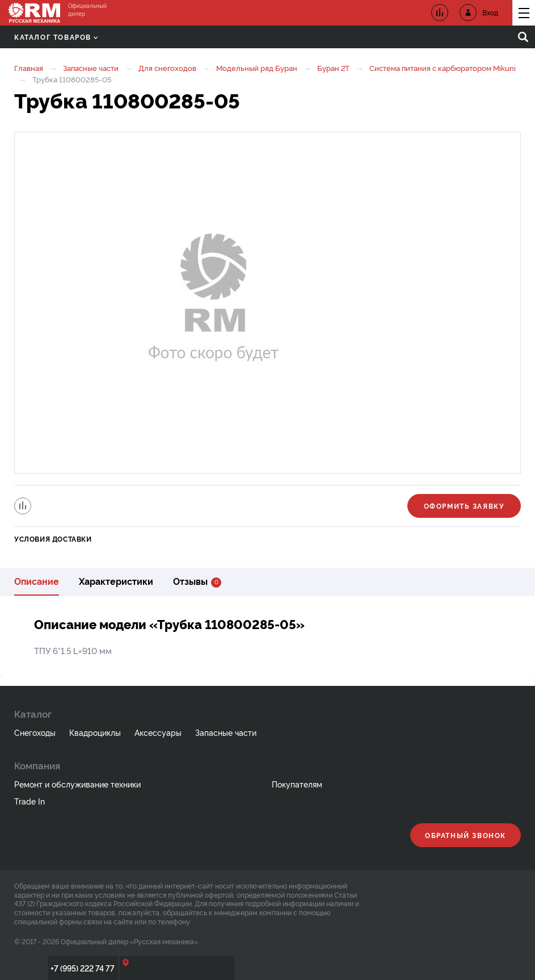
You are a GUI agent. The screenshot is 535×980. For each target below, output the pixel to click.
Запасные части (91, 68)
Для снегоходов (167, 68)
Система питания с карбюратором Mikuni (443, 68)
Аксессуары (158, 732)
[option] (267, 303)
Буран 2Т (333, 68)
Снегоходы (35, 732)
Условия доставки (53, 539)
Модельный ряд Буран (257, 68)
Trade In (30, 801)
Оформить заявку (464, 506)
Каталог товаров (56, 37)
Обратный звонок (466, 835)
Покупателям (297, 784)
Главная (29, 68)
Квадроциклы (95, 732)
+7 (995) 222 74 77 (83, 968)
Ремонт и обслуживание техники (77, 784)
